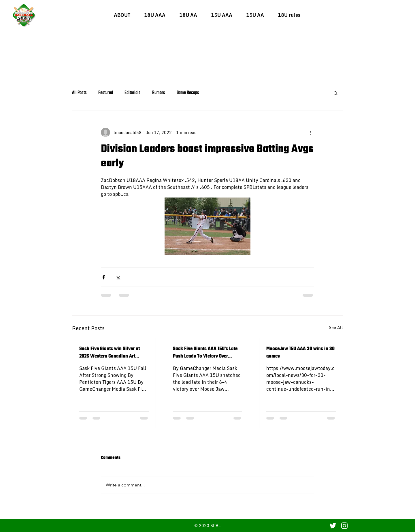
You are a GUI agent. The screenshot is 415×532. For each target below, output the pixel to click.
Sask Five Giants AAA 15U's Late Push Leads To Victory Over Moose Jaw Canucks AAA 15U (205, 353)
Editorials (133, 93)
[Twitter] (333, 526)
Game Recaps (188, 93)
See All (336, 328)
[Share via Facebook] (104, 277)
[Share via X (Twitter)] (118, 277)
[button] (155, 15)
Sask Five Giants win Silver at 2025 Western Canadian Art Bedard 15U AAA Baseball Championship (110, 353)
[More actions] (311, 132)
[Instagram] (344, 526)
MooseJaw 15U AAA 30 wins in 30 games (300, 353)
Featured (106, 93)
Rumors (159, 93)
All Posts (79, 93)
